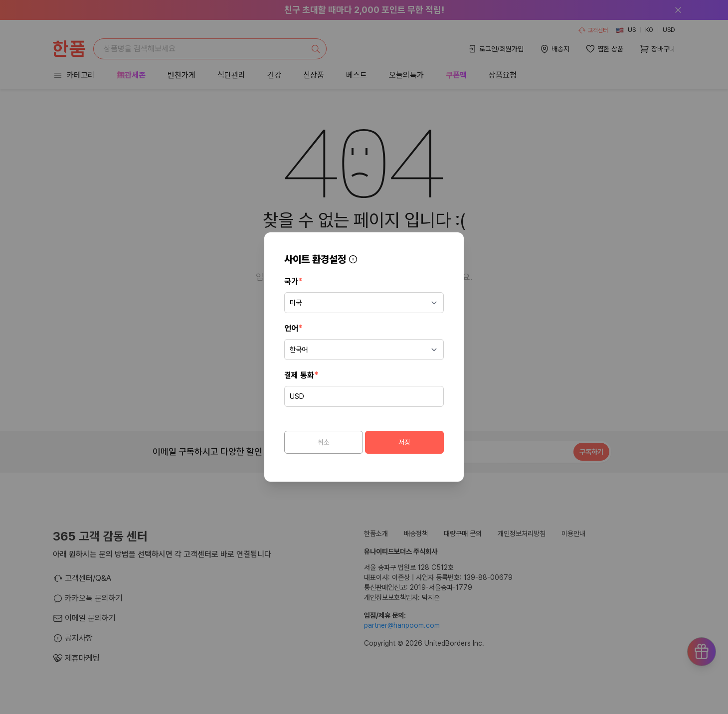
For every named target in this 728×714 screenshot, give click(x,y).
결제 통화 (301, 375)
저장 (404, 442)
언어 (293, 328)
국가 (293, 281)
